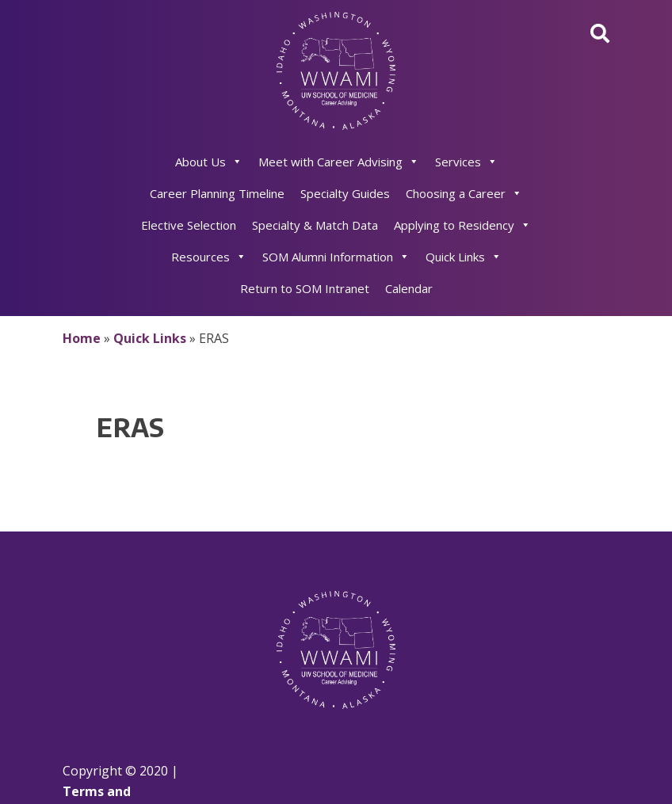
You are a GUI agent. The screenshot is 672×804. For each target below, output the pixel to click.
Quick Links (464, 257)
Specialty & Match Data (315, 225)
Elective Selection (189, 225)
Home (82, 338)
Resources (209, 257)
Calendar (409, 288)
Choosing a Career (464, 193)
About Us (209, 162)
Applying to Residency (462, 225)
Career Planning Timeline (217, 193)
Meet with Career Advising (339, 162)
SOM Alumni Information (336, 257)
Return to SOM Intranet (305, 288)
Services (466, 162)
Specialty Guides (345, 193)
